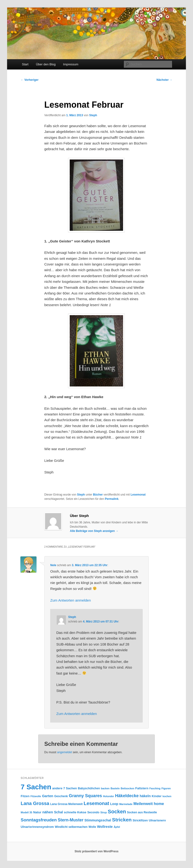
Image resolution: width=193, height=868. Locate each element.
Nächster (164, 80)
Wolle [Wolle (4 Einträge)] (92, 827)
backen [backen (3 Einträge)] (105, 788)
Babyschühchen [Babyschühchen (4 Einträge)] (89, 788)
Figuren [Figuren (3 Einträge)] (166, 788)
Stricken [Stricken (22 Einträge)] (122, 820)
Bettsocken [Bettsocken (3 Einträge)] (127, 788)
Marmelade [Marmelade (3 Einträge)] (126, 804)
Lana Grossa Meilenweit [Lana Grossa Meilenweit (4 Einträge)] (67, 804)
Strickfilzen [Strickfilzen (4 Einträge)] (140, 820)
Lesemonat (138, 495)
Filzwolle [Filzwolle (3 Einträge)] (36, 796)
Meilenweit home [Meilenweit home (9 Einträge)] (149, 804)
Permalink (112, 499)
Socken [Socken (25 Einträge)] (117, 812)
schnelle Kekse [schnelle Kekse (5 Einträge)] (75, 812)
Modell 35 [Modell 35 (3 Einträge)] (26, 812)
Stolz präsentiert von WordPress (96, 851)
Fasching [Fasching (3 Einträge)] (155, 788)
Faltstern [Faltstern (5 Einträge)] (142, 788)
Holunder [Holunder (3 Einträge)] (108, 796)
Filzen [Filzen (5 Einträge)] (25, 796)
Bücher (98, 495)
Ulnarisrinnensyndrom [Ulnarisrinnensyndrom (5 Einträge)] (37, 827)
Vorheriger (30, 80)
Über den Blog (46, 64)
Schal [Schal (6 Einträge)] (58, 812)
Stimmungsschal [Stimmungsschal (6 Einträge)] (98, 820)
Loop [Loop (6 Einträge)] (114, 804)
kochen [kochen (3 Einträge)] (167, 796)
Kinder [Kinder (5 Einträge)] (157, 796)
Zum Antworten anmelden (71, 600)
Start (25, 64)
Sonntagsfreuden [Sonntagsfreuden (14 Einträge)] (39, 820)
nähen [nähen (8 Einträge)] (48, 812)
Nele (53, 565)
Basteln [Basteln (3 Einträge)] (115, 788)
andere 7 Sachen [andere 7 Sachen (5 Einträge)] (64, 788)
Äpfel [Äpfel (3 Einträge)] (117, 827)
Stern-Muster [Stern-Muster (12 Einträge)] (71, 820)
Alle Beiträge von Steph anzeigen (94, 531)
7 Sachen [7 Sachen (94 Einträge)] (36, 787)
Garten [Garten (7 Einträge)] (48, 796)
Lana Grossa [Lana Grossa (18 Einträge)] (35, 803)
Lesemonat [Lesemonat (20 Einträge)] (96, 803)
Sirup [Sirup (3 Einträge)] (103, 812)
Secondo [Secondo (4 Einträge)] (93, 812)
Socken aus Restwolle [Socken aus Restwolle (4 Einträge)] (142, 812)
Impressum (71, 64)
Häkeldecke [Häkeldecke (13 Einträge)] (127, 796)
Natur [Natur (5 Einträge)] (37, 812)
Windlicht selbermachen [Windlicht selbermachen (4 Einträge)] (71, 827)
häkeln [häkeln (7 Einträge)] (145, 796)
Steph (93, 115)
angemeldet (65, 752)
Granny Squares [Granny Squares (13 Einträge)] (85, 796)
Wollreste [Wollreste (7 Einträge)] (105, 827)
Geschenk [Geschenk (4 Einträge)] (61, 796)
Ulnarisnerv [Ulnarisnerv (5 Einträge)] (157, 820)
